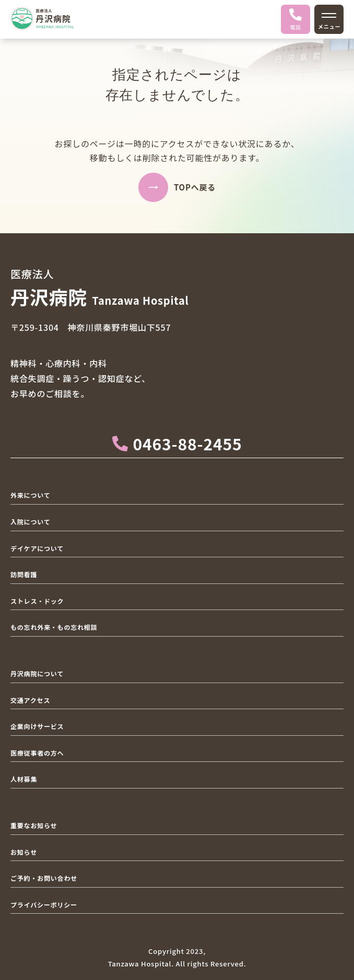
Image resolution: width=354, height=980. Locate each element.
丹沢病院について (37, 673)
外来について (30, 495)
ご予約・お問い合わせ (44, 878)
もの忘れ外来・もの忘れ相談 (54, 627)
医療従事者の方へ (37, 753)
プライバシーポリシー (44, 905)
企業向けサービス (37, 726)
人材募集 (24, 779)
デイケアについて (37, 548)
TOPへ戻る (195, 187)
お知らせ (24, 852)
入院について (30, 522)
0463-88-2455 (177, 444)
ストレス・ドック (37, 601)
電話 (296, 20)
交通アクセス (30, 700)
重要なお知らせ (34, 825)
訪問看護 (24, 574)
